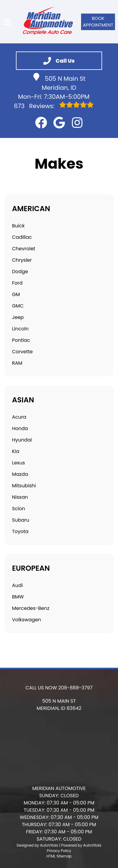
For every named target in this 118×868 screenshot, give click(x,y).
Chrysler (22, 260)
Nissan (20, 497)
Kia (16, 451)
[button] (41, 123)
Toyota (20, 531)
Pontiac (21, 340)
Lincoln (20, 329)
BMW (18, 597)
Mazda (20, 474)
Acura (19, 417)
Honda (20, 428)
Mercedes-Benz (31, 608)
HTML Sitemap (59, 856)
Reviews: (54, 106)
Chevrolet (24, 249)
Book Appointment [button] (98, 22)
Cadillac (22, 237)
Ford (17, 283)
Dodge (20, 272)
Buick (18, 226)
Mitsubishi (24, 486)
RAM (17, 363)
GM (16, 294)
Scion (19, 509)
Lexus (18, 463)
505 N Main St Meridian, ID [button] (59, 82)
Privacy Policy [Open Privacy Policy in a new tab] (59, 851)
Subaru (21, 520)
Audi (17, 585)
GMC (18, 306)
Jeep (18, 317)
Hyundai (22, 440)
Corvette (22, 352)
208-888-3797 (75, 688)
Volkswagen (27, 620)
